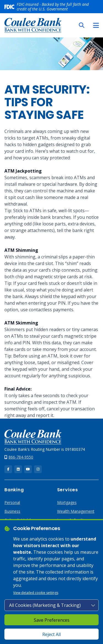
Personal (12, 502)
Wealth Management (76, 511)
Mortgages (67, 502)
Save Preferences (52, 620)
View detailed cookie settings (36, 593)
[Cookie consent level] (51, 605)
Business (12, 511)
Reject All (51, 634)
